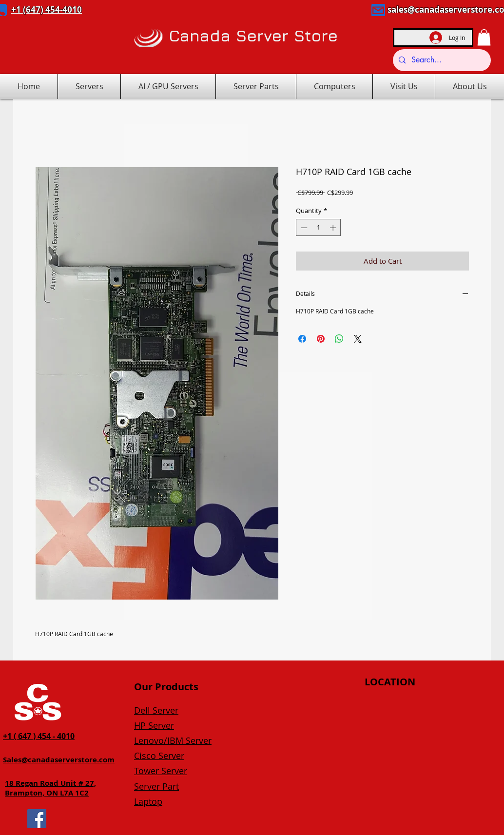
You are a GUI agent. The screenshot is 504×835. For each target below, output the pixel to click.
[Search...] (441, 60)
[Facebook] (37, 819)
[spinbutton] (319, 228)
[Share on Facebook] (302, 339)
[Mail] (378, 10)
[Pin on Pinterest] (321, 339)
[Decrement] (303, 228)
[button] (484, 37)
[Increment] (334, 228)
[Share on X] (358, 339)
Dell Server (156, 710)
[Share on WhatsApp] (339, 339)
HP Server (154, 725)
